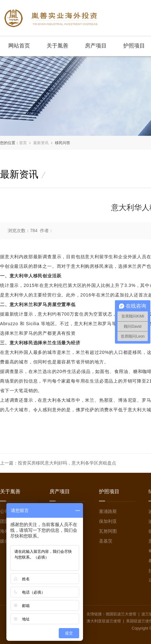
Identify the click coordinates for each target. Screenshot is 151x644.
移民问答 (63, 143)
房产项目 (96, 46)
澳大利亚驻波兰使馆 (104, 621)
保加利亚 (108, 521)
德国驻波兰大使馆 (121, 614)
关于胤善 (57, 46)
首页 (23, 143)
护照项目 (134, 46)
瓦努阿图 (108, 531)
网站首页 (19, 46)
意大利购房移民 (87, 266)
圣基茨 (106, 541)
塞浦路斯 (108, 511)
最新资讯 (41, 143)
